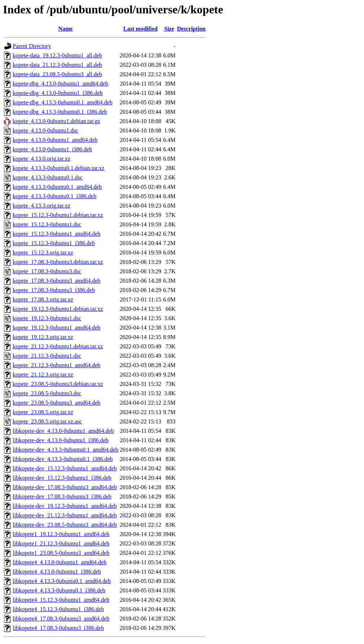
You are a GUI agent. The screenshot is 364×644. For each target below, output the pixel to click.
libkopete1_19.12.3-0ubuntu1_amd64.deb (61, 534)
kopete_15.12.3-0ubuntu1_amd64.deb (57, 234)
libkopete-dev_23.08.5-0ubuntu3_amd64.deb (65, 525)
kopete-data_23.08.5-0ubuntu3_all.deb (57, 74)
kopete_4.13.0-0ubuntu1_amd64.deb (55, 140)
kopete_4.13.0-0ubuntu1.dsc (45, 130)
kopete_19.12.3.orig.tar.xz (43, 337)
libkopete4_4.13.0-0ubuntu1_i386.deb (57, 572)
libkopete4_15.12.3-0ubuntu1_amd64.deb (61, 600)
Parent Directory (32, 46)
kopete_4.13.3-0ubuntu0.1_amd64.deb (57, 187)
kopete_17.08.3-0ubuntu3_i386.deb (54, 290)
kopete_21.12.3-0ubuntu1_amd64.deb (57, 365)
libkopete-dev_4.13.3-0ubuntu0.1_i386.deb (63, 459)
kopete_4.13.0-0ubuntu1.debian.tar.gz (56, 121)
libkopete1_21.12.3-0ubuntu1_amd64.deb (61, 543)
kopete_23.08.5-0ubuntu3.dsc (47, 393)
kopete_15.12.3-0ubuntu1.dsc (47, 224)
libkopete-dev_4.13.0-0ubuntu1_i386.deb (60, 440)
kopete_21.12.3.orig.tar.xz (43, 375)
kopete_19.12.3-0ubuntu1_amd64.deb (57, 328)
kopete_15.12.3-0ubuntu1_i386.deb (54, 243)
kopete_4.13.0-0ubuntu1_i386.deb (52, 149)
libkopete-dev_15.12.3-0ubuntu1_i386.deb (62, 478)
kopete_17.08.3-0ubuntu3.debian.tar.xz (58, 262)
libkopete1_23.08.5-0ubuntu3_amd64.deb (61, 553)
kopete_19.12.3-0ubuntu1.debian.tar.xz (58, 309)
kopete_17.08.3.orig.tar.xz (43, 299)
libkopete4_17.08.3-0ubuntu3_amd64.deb (61, 619)
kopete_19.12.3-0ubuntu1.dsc (47, 318)
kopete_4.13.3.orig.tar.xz (42, 206)
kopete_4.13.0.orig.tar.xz (42, 159)
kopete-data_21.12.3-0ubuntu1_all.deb (57, 65)
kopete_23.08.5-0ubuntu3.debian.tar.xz (58, 384)
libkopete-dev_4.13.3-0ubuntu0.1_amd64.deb (65, 450)
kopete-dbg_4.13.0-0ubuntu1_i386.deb (58, 93)
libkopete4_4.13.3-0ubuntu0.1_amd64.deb (62, 581)
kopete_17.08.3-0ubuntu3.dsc (47, 271)
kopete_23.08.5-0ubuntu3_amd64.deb (57, 403)
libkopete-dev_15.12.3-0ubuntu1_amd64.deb (65, 468)
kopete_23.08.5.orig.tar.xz (43, 412)
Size (169, 29)
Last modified (141, 29)
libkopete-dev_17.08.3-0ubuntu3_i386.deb (62, 497)
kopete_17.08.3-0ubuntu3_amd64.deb (57, 281)
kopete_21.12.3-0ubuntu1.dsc (47, 356)
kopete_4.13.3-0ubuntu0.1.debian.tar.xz (58, 168)
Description (191, 29)
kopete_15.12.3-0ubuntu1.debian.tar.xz (58, 215)
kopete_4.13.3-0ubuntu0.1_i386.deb (55, 196)
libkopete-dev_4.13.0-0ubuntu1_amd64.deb (63, 431)
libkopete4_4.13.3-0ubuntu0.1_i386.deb (59, 590)
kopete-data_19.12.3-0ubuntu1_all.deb (57, 55)
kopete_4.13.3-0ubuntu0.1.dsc (48, 177)
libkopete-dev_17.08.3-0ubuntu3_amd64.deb (65, 487)
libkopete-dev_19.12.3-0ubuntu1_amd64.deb (65, 506)
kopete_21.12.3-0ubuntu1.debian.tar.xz (58, 346)
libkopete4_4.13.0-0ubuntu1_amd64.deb (60, 562)
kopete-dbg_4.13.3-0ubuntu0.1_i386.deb (60, 112)
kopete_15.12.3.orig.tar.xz (43, 253)
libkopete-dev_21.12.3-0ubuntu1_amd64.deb (65, 515)
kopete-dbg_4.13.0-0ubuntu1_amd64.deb (60, 84)
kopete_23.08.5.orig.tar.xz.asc (47, 421)
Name (65, 29)
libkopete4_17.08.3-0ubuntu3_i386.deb (58, 628)
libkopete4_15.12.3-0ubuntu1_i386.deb (58, 609)
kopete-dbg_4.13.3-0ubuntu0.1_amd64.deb (62, 102)
